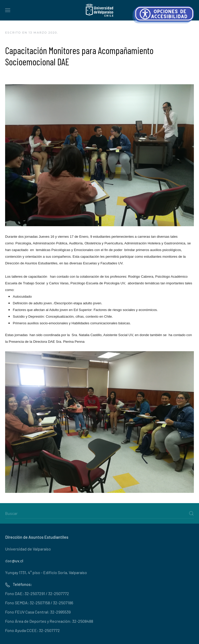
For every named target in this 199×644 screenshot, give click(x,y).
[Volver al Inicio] (100, 10)
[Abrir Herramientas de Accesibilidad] (163, 15)
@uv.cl (18, 561)
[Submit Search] (191, 513)
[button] (8, 10)
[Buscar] (99, 513)
